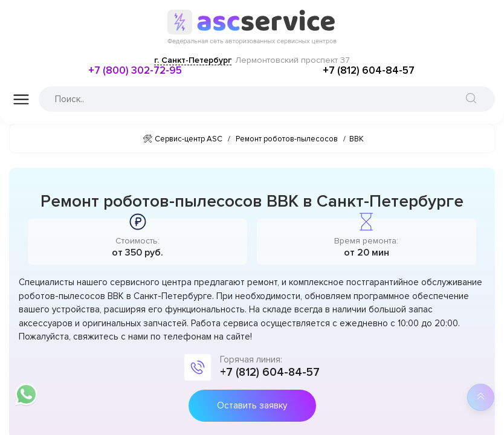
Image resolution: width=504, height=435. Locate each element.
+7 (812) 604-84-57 (369, 70)
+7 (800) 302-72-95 (135, 70)
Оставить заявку (252, 405)
